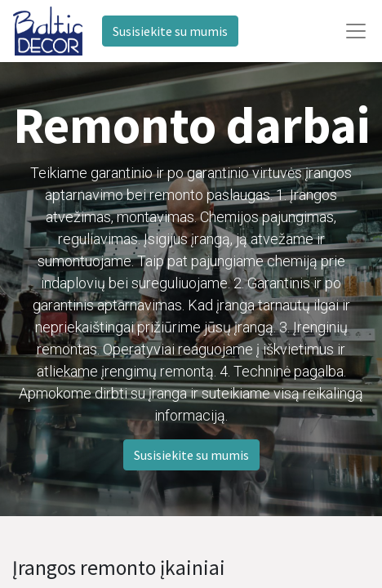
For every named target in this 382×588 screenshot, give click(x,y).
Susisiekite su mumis (170, 31)
